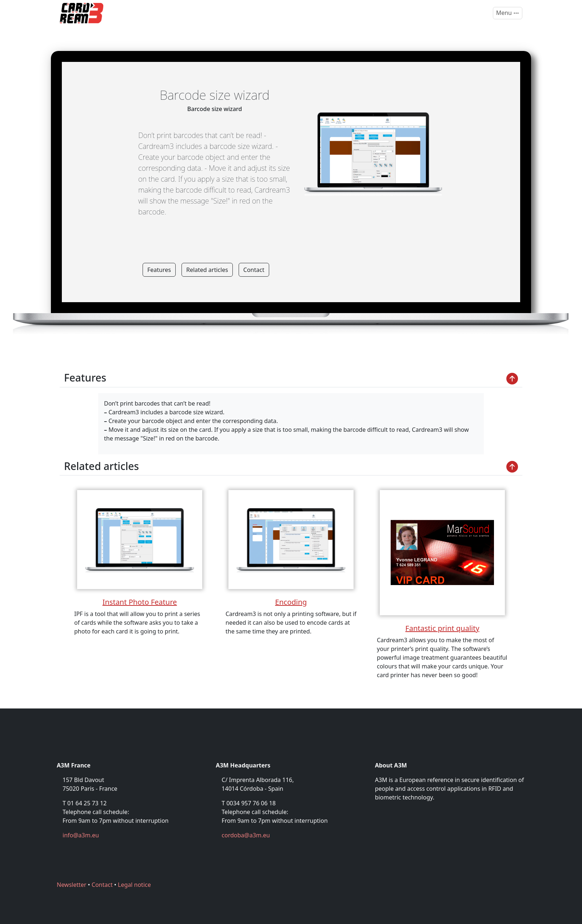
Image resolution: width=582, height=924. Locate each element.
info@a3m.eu (81, 835)
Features (159, 270)
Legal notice (134, 885)
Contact (254, 270)
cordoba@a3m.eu (246, 835)
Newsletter (71, 885)
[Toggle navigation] (508, 13)
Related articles (207, 270)
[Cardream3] (81, 13)
